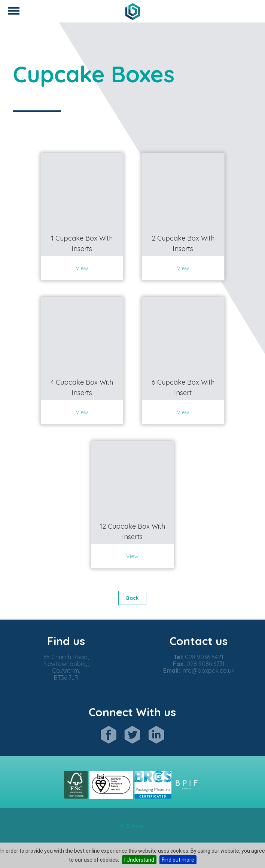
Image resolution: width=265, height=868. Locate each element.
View (82, 268)
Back (132, 598)
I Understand (139, 860)
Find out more (178, 860)
